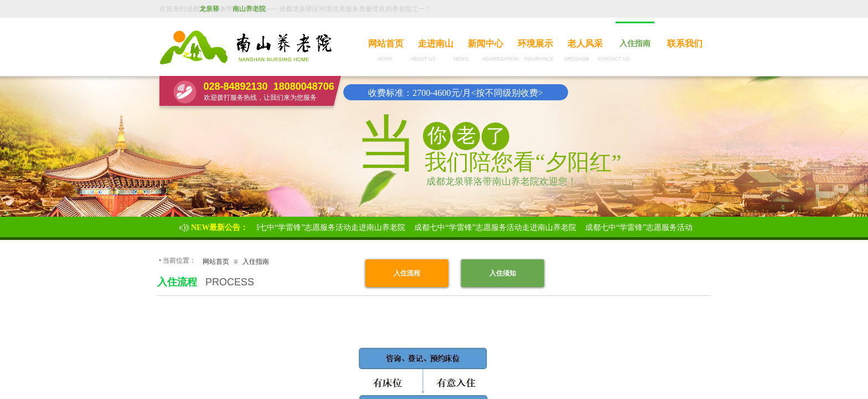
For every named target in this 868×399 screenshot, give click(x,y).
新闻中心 (485, 44)
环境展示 (535, 44)
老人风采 (585, 44)
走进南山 (436, 44)
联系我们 (685, 44)
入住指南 (635, 44)
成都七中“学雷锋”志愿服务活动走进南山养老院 (326, 227)
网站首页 (386, 44)
